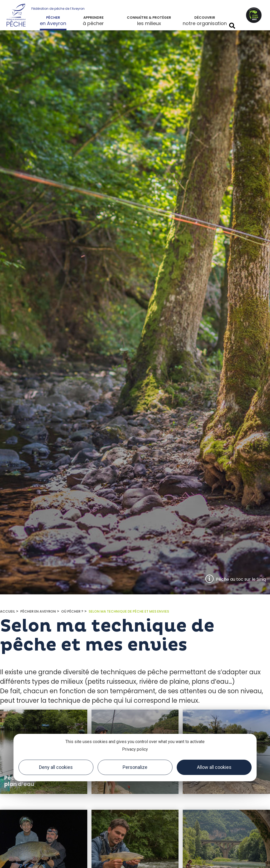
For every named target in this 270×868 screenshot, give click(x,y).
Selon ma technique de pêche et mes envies (129, 611)
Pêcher (53, 18)
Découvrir (205, 18)
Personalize (135, 767)
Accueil (8, 611)
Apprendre (93, 18)
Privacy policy (135, 749)
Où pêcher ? (72, 611)
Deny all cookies (56, 767)
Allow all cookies (214, 767)
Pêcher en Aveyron (38, 611)
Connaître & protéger (149, 18)
